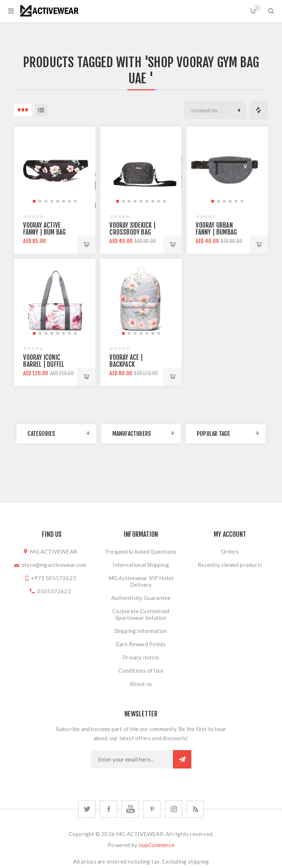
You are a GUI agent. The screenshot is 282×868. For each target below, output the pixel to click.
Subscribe (182, 759)
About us (141, 684)
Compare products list (259, 110)
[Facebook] (109, 809)
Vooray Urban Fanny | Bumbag (216, 229)
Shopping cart (257, 8)
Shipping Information (141, 631)
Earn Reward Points (141, 644)
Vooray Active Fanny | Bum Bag (44, 229)
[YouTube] (130, 809)
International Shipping (141, 565)
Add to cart (86, 245)
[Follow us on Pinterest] (152, 809)
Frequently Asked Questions (141, 551)
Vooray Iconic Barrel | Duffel (44, 361)
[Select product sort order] (215, 110)
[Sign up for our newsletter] (132, 759)
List (41, 110)
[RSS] (195, 809)
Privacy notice (141, 657)
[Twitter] (87, 809)
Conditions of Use (141, 670)
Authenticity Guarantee (141, 598)
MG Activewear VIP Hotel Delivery (141, 581)
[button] (34, 201)
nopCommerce (157, 845)
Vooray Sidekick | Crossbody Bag (132, 229)
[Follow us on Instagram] (173, 809)
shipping (199, 861)
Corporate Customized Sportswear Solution (141, 614)
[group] (55, 167)
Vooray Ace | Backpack (126, 361)
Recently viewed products (230, 565)
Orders (230, 551)
